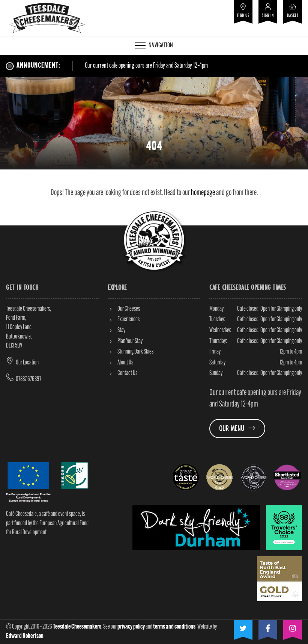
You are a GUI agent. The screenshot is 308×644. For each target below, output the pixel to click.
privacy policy (131, 627)
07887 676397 (29, 379)
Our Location (27, 363)
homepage (203, 193)
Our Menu (237, 428)
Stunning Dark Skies (131, 352)
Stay (116, 330)
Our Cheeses (124, 309)
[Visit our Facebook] (268, 627)
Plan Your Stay (125, 341)
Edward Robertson (25, 636)
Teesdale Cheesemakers (77, 627)
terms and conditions (174, 627)
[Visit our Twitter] (243, 627)
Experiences (124, 320)
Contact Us (122, 373)
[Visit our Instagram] (293, 627)
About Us (120, 363)
